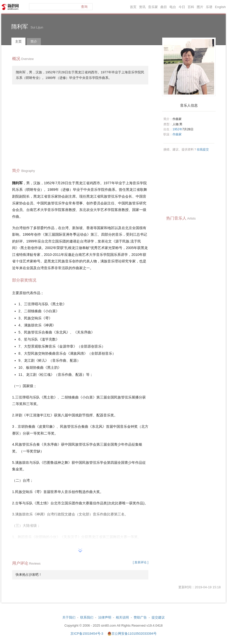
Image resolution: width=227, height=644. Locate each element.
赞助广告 (140, 617)
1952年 (177, 129)
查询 (84, 7)
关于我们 (69, 617)
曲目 (164, 7)
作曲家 (177, 134)
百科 (191, 7)
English (220, 7)
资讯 (142, 7)
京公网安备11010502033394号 (134, 634)
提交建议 (158, 617)
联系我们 (87, 617)
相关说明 (122, 617)
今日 (182, 7)
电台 (173, 7)
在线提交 (203, 149)
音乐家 (153, 7)
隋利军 (20, 27)
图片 (200, 7)
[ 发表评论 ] (141, 562)
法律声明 (105, 617)
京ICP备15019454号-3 (87, 634)
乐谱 (209, 7)
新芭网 (10, 7)
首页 (133, 7)
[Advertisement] (80, 125)
